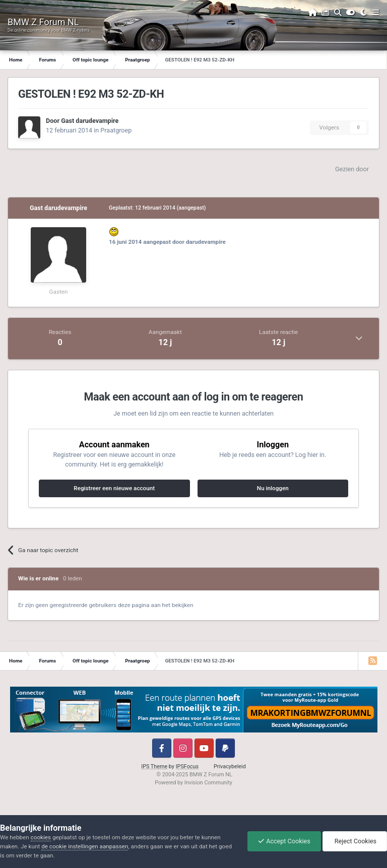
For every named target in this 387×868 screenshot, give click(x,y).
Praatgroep (116, 130)
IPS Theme (154, 766)
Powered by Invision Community (193, 783)
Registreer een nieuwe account (114, 488)
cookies (41, 837)
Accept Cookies (284, 841)
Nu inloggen (273, 488)
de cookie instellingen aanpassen (85, 846)
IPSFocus (187, 766)
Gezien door (352, 169)
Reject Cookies (355, 841)
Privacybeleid (230, 766)
